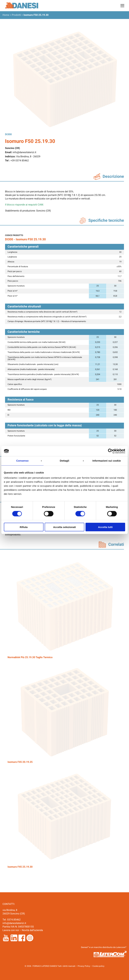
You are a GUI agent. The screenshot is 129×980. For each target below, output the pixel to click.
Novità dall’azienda (32, 930)
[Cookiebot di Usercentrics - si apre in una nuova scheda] (110, 451)
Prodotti (16, 15)
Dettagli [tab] (64, 461)
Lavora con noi (11, 930)
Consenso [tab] (22, 461)
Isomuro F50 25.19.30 (36, 15)
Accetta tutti (105, 527)
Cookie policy (98, 966)
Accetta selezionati (64, 527)
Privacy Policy (84, 966)
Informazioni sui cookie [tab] (107, 461)
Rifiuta (24, 527)
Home (6, 15)
